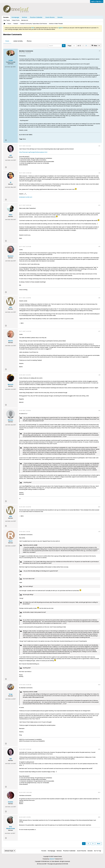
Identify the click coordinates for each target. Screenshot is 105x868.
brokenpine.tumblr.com (26, 197)
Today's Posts (16, 20)
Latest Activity (18, 41)
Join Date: (8, 67)
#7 (99, 331)
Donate (60, 17)
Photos (29, 41)
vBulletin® (52, 859)
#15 (99, 817)
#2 (99, 146)
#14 (99, 792)
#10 (99, 507)
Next (99, 844)
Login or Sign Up (97, 1)
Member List (25, 20)
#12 (99, 685)
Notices (25, 17)
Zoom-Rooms (50, 17)
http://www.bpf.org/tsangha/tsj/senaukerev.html (33, 152)
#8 (99, 375)
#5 (99, 247)
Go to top (98, 851)
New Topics (7, 20)
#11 (99, 532)
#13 (99, 749)
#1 (100, 51)
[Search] (57, 46)
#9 (99, 411)
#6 (99, 298)
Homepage (15, 17)
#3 (99, 173)
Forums (6, 17)
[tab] (7, 41)
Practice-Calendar (36, 17)
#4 (99, 205)
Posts (7, 41)
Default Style (10, 851)
